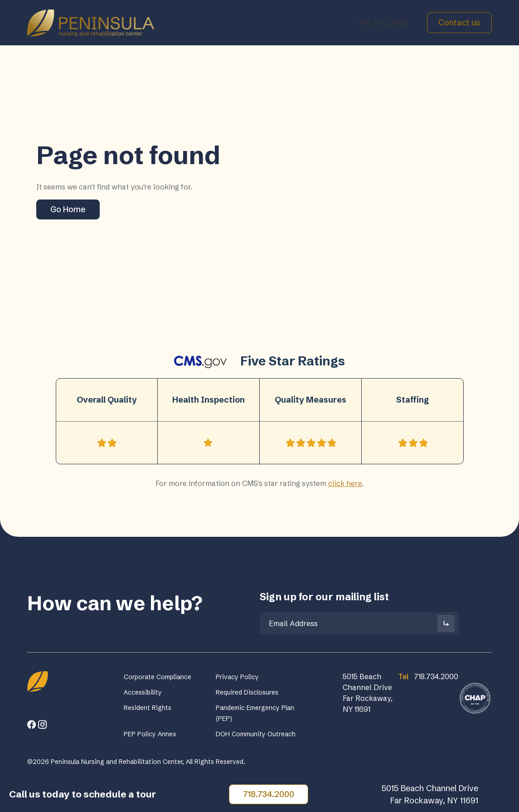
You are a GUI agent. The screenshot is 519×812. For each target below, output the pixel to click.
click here (345, 483)
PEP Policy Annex (150, 734)
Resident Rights (148, 708)
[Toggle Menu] (343, 22)
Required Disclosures (247, 692)
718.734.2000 (383, 23)
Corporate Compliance (158, 677)
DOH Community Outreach (256, 734)
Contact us (459, 22)
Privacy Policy (237, 677)
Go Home (68, 209)
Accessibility (143, 692)
